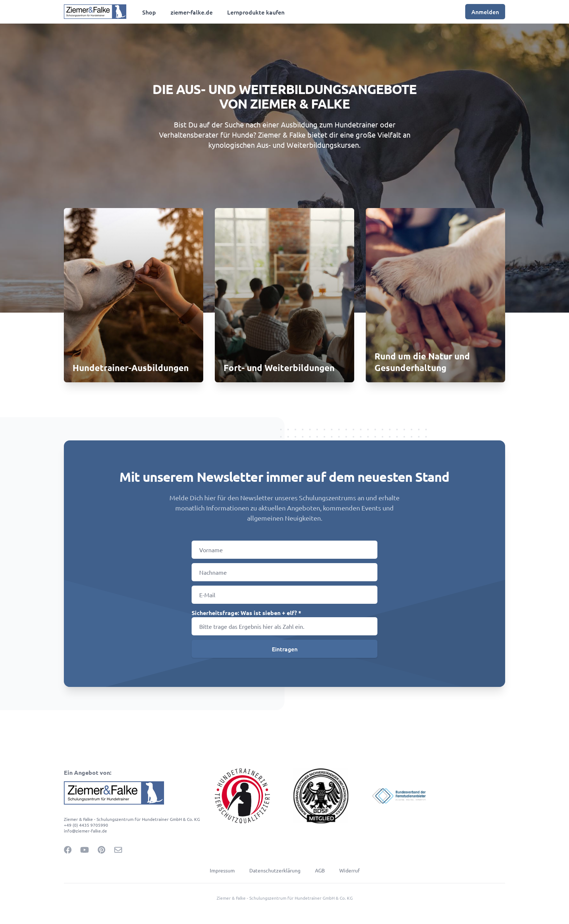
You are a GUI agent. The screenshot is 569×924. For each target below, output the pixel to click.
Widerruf (349, 870)
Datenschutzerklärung (275, 870)
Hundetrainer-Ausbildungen (131, 368)
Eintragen (285, 649)
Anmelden (485, 12)
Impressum (222, 870)
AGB (320, 870)
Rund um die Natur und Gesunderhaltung (422, 362)
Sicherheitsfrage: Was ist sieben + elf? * (246, 613)
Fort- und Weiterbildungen (279, 368)
